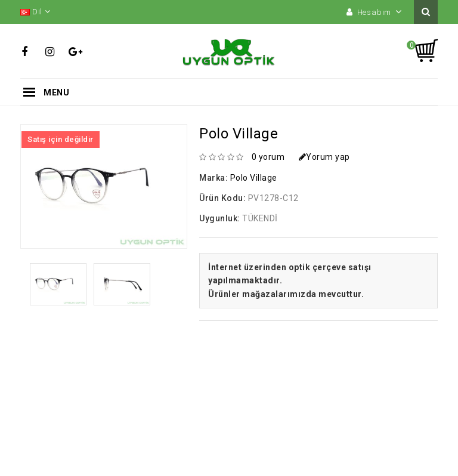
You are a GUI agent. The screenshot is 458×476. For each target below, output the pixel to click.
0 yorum (268, 157)
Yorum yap (324, 157)
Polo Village (254, 178)
